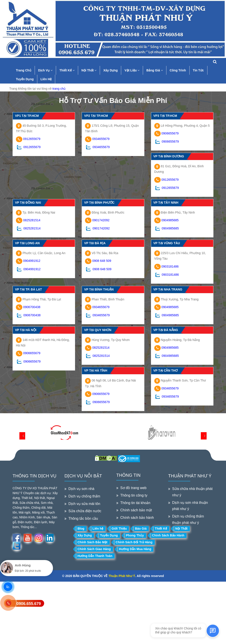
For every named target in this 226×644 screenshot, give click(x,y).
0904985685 (170, 220)
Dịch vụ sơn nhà (81, 489)
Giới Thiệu (119, 529)
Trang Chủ (24, 70)
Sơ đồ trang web (133, 488)
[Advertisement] (113, 612)
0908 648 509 (102, 261)
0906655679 (170, 133)
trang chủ (59, 89)
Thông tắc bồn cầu (83, 518)
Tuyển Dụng (25, 79)
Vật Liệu (132, 70)
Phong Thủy (135, 535)
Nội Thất (89, 70)
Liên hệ (98, 529)
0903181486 (170, 266)
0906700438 (32, 307)
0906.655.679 (29, 604)
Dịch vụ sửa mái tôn (84, 504)
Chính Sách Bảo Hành (168, 535)
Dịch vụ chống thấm (84, 496)
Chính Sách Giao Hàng (94, 549)
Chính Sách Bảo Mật (92, 542)
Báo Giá (141, 529)
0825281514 (32, 220)
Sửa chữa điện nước (85, 511)
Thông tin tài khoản (135, 503)
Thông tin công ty (134, 495)
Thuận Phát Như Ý (122, 576)
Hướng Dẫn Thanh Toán (95, 556)
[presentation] (22, 436)
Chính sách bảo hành (137, 518)
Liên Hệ (46, 79)
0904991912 (32, 261)
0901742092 (101, 220)
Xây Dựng (110, 70)
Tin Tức (198, 70)
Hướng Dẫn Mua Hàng (135, 549)
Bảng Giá (155, 70)
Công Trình (178, 70)
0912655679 (32, 139)
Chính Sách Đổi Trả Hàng (134, 542)
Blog (81, 529)
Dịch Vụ (45, 70)
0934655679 (101, 139)
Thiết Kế (67, 70)
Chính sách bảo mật (136, 510)
